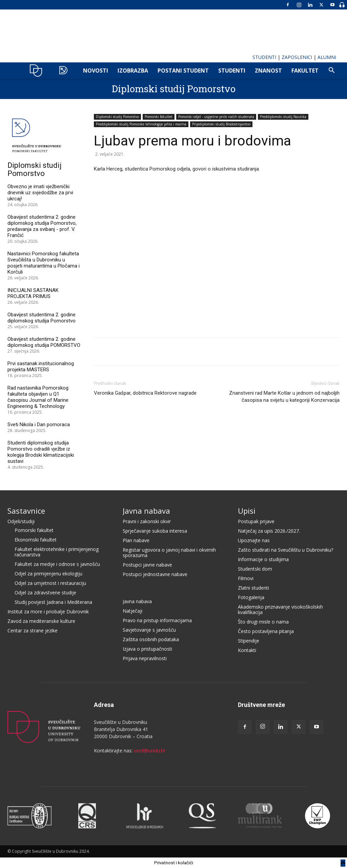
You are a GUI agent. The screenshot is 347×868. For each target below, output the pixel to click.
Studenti (232, 71)
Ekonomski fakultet (36, 540)
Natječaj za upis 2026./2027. (269, 531)
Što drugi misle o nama (263, 622)
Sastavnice (26, 511)
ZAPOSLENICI (297, 57)
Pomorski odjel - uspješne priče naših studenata (216, 117)
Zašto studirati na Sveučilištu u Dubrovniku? (285, 550)
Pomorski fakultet (159, 117)
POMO (65, 71)
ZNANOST (268, 71)
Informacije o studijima (263, 559)
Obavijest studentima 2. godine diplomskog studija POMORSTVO (44, 342)
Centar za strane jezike (33, 630)
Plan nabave (136, 540)
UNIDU (38, 71)
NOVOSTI (96, 71)
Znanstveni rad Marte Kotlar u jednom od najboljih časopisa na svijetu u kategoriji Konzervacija (284, 397)
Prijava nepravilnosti (145, 658)
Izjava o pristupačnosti (147, 649)
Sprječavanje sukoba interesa (155, 531)
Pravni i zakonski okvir (147, 521)
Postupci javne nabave (147, 565)
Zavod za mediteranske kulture (41, 621)
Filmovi (246, 578)
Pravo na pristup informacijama (157, 620)
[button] (331, 71)
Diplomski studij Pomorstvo (174, 89)
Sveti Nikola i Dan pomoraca (39, 425)
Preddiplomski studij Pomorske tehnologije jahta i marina (141, 124)
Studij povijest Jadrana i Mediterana (53, 602)
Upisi (247, 511)
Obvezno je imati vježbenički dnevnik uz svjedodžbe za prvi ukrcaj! (40, 193)
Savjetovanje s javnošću (149, 630)
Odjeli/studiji (21, 521)
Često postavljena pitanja (266, 631)
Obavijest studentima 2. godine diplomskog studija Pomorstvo (42, 318)
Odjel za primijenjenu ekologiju (48, 574)
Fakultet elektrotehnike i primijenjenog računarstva (57, 552)
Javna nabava (146, 511)
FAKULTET (305, 71)
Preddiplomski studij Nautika (283, 117)
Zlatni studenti (253, 588)
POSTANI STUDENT (183, 71)
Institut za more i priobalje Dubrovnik (48, 611)
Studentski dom (255, 569)
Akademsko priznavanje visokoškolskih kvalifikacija (280, 609)
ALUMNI (327, 57)
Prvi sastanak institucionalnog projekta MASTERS (41, 367)
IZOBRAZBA (133, 71)
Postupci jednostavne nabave (155, 574)
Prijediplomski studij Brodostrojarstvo (221, 124)
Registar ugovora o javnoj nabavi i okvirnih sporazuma (169, 553)
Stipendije (249, 641)
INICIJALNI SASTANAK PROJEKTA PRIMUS (33, 293)
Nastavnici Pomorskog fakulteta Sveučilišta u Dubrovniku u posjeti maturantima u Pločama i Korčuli (44, 263)
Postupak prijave (256, 521)
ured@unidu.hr (150, 751)
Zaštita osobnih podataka (151, 639)
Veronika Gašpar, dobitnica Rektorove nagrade (145, 393)
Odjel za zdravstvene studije (45, 593)
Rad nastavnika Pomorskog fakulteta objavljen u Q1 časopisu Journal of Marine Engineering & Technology (38, 397)
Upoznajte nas (254, 540)
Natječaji (132, 611)
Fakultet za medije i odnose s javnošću (57, 564)
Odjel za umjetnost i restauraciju (50, 583)
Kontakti (247, 650)
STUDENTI (264, 57)
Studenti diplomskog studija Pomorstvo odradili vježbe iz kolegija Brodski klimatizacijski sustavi (41, 452)
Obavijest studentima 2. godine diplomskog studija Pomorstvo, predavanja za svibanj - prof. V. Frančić (42, 226)
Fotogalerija (251, 597)
